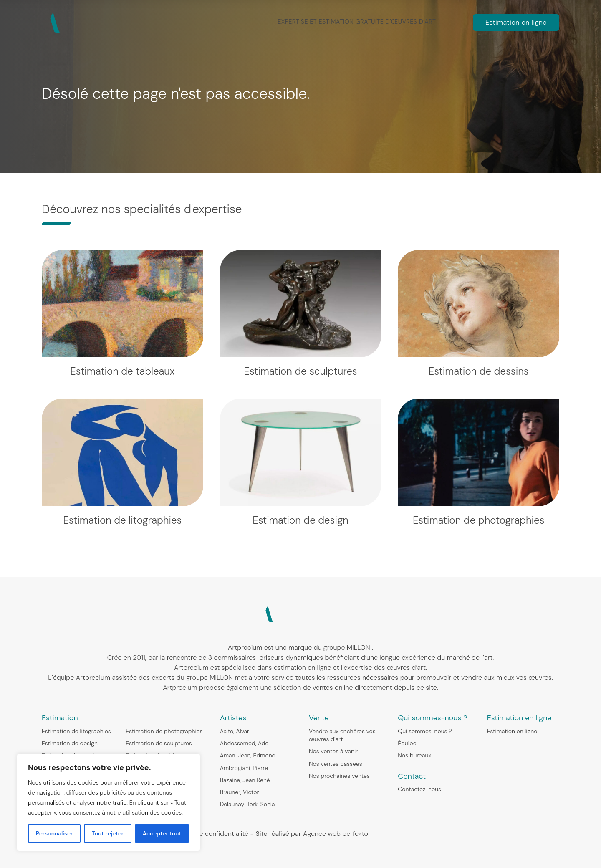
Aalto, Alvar (235, 731)
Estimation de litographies (76, 731)
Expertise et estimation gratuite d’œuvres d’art (358, 22)
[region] (109, 802)
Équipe (407, 743)
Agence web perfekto (336, 834)
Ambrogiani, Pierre (244, 768)
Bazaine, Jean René (245, 780)
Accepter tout (162, 833)
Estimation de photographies (164, 731)
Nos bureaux (414, 755)
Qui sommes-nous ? (425, 731)
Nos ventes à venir (333, 751)
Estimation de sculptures (159, 743)
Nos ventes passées (336, 764)
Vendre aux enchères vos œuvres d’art (342, 735)
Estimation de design (70, 743)
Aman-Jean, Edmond (248, 755)
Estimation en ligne (516, 22)
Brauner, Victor (240, 792)
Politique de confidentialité (208, 834)
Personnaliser (54, 833)
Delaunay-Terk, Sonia (247, 804)
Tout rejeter (108, 833)
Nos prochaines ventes (339, 776)
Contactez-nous (419, 789)
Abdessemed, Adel (245, 743)
